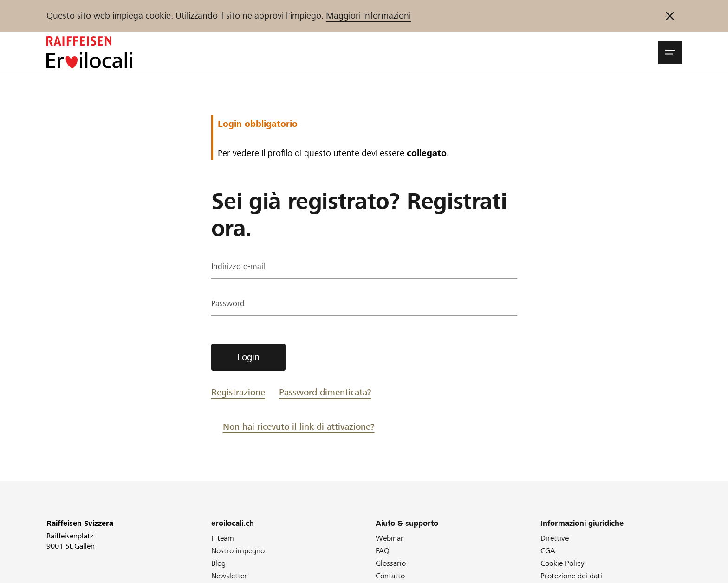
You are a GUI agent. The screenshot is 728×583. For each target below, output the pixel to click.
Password (230, 305)
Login (248, 357)
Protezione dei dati (571, 576)
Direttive (555, 538)
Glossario (391, 563)
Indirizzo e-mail (240, 267)
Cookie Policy (562, 563)
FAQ (383, 551)
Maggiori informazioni (368, 16)
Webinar (390, 538)
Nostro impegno (238, 551)
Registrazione (238, 392)
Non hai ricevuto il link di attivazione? (299, 427)
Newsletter (229, 576)
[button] (670, 52)
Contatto (390, 576)
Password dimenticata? (325, 392)
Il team (223, 538)
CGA (548, 551)
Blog (218, 563)
